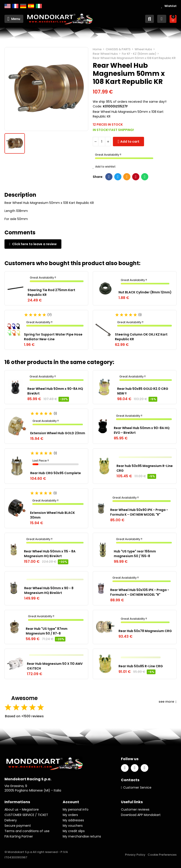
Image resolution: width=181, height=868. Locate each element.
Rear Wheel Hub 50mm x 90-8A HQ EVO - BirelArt (142, 430)
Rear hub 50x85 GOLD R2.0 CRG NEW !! (143, 391)
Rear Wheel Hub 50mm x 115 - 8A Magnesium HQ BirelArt (50, 554)
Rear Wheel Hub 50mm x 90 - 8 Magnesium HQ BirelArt (49, 590)
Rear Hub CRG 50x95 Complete (56, 473)
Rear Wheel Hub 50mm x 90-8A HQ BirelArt (55, 391)
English (8, 6)
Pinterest (136, 177)
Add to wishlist (104, 167)
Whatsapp (145, 177)
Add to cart (130, 142)
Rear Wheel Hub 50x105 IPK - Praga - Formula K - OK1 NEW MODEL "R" (140, 592)
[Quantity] (102, 142)
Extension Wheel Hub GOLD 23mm (58, 433)
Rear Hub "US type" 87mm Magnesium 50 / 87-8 (47, 631)
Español (31, 6)
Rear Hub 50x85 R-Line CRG (141, 666)
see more (168, 702)
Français (15, 6)
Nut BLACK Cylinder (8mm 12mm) (145, 292)
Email (127, 177)
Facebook (109, 177)
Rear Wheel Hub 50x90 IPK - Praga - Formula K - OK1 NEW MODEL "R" (139, 512)
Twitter (118, 177)
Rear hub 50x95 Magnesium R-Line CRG (145, 468)
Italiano (39, 6)
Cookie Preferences (162, 855)
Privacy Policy (135, 855)
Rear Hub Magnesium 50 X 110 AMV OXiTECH (55, 666)
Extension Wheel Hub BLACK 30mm (52, 515)
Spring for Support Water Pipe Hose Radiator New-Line (53, 337)
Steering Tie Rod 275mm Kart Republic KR (51, 292)
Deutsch (23, 6)
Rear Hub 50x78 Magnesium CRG (145, 631)
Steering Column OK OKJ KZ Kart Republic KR (141, 337)
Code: (97, 106)
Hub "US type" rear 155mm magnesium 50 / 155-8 (135, 554)
